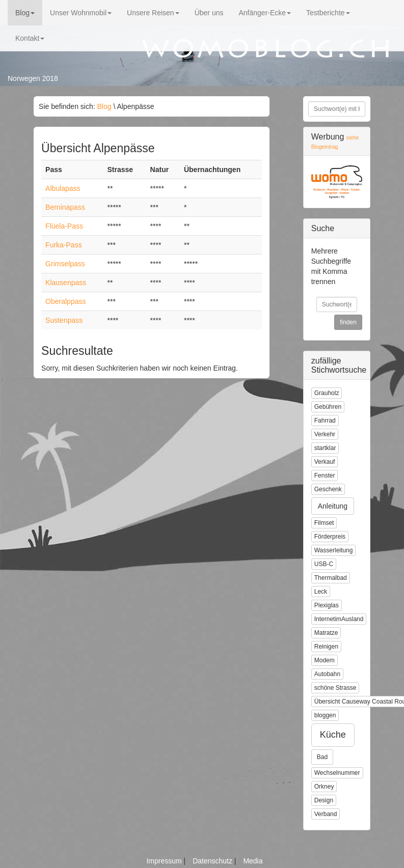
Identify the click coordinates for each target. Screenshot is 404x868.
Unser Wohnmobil (81, 13)
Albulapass (63, 188)
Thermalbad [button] (331, 578)
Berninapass (65, 207)
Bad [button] (322, 757)
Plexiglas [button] (327, 605)
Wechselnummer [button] (337, 773)
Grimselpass (65, 264)
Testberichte (328, 13)
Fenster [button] (325, 475)
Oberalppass (65, 301)
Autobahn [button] (327, 674)
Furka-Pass (64, 245)
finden (348, 322)
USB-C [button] (324, 564)
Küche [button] (333, 735)
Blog (25, 13)
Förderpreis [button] (330, 537)
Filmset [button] (324, 523)
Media (253, 861)
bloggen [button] (325, 715)
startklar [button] (325, 448)
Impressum (165, 861)
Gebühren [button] (328, 407)
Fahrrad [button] (325, 421)
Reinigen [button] (326, 647)
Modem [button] (325, 660)
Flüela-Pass (64, 226)
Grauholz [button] (327, 393)
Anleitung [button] (333, 506)
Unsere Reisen (153, 13)
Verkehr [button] (325, 434)
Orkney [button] (324, 787)
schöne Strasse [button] (335, 688)
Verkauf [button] (325, 462)
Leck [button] (321, 592)
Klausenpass (66, 283)
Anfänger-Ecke (265, 13)
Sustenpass (64, 320)
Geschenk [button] (328, 489)
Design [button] (324, 800)
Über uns (209, 13)
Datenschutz (213, 861)
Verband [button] (326, 814)
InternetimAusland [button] (339, 619)
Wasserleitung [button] (334, 550)
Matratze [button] (326, 633)
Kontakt (30, 38)
